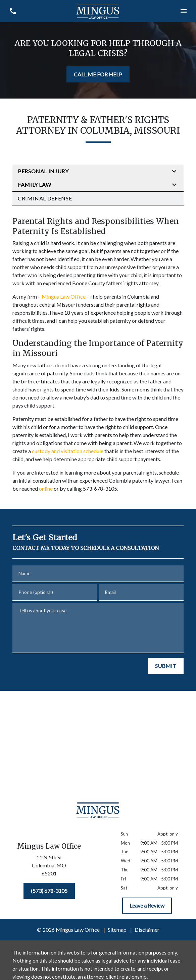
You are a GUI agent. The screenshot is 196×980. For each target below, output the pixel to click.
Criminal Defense (45, 198)
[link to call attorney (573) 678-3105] (13, 11)
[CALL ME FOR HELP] (98, 74)
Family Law (34, 185)
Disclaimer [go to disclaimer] (147, 930)
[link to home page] (98, 11)
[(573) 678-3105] (49, 891)
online (46, 488)
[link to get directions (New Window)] (49, 867)
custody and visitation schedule (68, 451)
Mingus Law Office (64, 296)
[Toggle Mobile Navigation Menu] (183, 11)
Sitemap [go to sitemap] (117, 930)
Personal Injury (43, 171)
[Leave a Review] (147, 906)
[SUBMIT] (166, 666)
